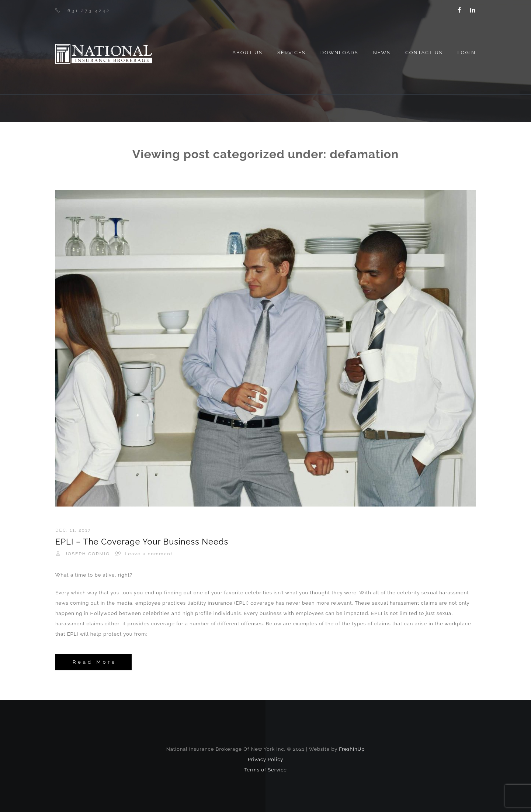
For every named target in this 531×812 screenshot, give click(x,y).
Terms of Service (265, 770)
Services (291, 53)
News (382, 53)
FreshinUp (352, 749)
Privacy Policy (266, 759)
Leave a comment (149, 554)
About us (247, 53)
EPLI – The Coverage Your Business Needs (142, 542)
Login (466, 53)
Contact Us (424, 53)
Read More (95, 662)
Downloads (339, 53)
